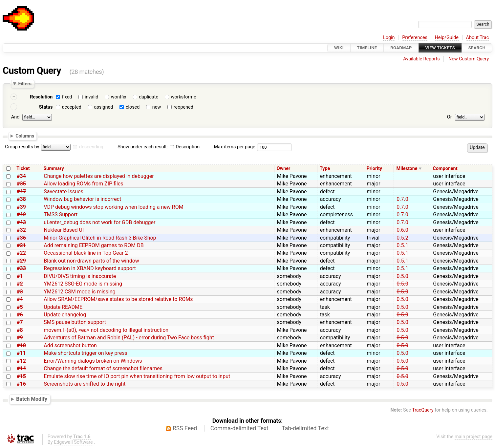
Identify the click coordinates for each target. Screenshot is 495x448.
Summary (54, 169)
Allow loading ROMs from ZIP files (83, 184)
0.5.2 (402, 238)
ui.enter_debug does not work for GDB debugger (99, 222)
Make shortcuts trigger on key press (85, 353)
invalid (91, 97)
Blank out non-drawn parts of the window (91, 261)
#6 (20, 315)
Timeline (367, 48)
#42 (21, 214)
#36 (21, 238)
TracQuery (423, 410)
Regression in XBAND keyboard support (90, 268)
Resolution (41, 97)
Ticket (23, 169)
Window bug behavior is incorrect (82, 199)
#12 (21, 361)
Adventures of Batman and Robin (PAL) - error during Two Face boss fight (129, 338)
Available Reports (421, 59)
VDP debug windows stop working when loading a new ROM (113, 207)
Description (185, 147)
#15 (21, 376)
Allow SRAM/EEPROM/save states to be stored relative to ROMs (118, 299)
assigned (103, 107)
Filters (25, 84)
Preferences (415, 38)
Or (450, 117)
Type (325, 169)
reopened (183, 107)
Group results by (22, 147)
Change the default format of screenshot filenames (103, 368)
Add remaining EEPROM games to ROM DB (94, 245)
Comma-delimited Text (239, 428)
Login (389, 38)
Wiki (339, 48)
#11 (21, 353)
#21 (21, 245)
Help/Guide (447, 38)
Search (477, 48)
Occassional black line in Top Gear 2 (86, 253)
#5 (20, 307)
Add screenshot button (70, 345)
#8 (20, 330)
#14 (21, 368)
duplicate (149, 97)
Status (46, 107)
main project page (473, 437)
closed (133, 107)
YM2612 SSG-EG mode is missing (83, 284)
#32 (21, 230)
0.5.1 (402, 245)
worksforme (184, 97)
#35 (21, 184)
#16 (21, 384)
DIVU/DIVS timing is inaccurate (80, 276)
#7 (20, 322)
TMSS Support (61, 214)
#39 (21, 207)
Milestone (407, 169)
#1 (20, 276)
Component (445, 169)
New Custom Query (469, 59)
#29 (21, 261)
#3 (20, 292)
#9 (20, 338)
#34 (21, 176)
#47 (21, 192)
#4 (20, 299)
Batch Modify (32, 399)
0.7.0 (402, 199)
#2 (20, 284)
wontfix (119, 97)
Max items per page (234, 147)
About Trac (478, 38)
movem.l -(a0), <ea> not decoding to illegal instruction (106, 330)
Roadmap (401, 48)
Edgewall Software (73, 442)
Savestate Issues (64, 192)
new (157, 107)
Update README (63, 307)
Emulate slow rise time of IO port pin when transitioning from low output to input (137, 376)
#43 (21, 222)
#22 (21, 253)
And (15, 117)
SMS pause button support (75, 322)
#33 (21, 268)
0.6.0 (402, 230)
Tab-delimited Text (305, 428)
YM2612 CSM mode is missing (79, 292)
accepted (72, 107)
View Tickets (440, 48)
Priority (374, 169)
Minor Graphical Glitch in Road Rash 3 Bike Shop (100, 238)
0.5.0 (402, 276)
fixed (67, 97)
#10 (21, 345)
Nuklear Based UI (64, 230)
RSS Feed (185, 428)
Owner (284, 169)
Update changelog (65, 315)
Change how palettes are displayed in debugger (99, 176)
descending (91, 147)
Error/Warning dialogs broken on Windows (93, 361)
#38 (21, 199)
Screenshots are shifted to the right (85, 384)
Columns (25, 136)
